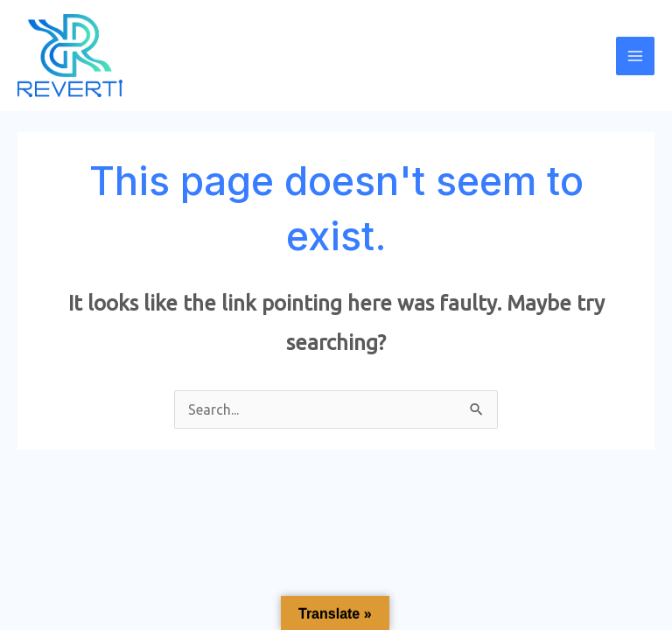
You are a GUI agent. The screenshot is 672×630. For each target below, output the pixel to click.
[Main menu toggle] (635, 56)
